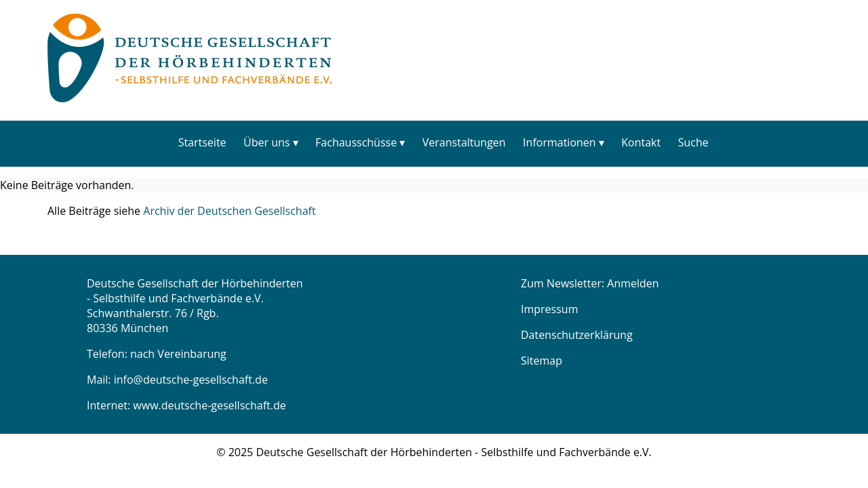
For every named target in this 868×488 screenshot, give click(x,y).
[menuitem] (202, 142)
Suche (693, 142)
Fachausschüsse (356, 142)
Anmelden (633, 283)
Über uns (267, 142)
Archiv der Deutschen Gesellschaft (229, 211)
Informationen (559, 142)
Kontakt (641, 142)
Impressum (549, 309)
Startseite (202, 142)
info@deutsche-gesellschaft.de (191, 380)
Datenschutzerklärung (577, 335)
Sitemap (541, 361)
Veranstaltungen (464, 142)
